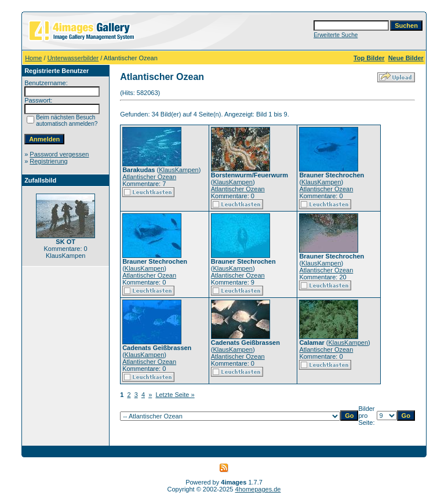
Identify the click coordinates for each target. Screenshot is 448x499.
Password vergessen (59, 154)
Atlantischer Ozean (149, 177)
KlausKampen (179, 170)
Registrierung (48, 161)
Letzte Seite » (175, 395)
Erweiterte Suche (336, 35)
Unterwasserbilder (73, 58)
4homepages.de (258, 489)
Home (33, 58)
